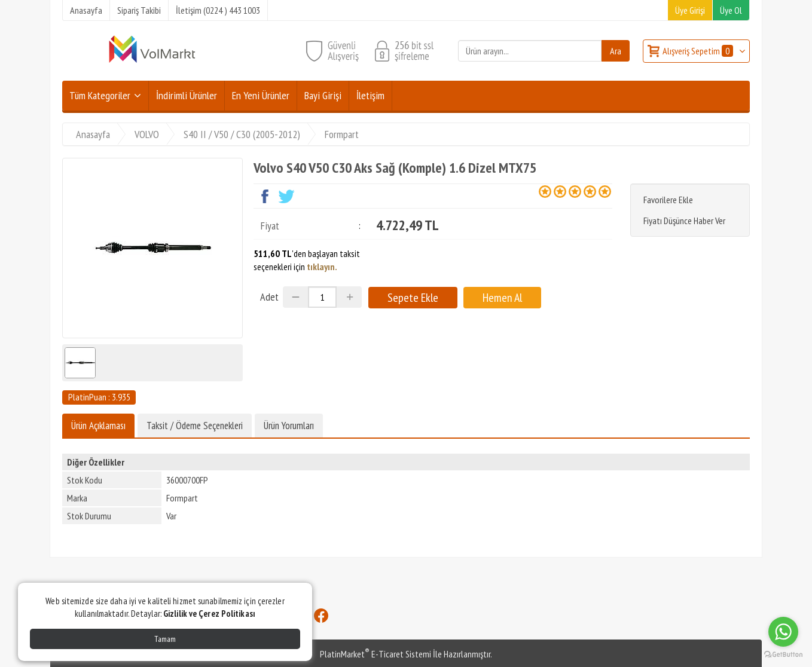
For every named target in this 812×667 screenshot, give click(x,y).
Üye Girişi (690, 10)
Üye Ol (731, 10)
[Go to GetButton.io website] (783, 655)
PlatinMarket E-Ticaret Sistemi (376, 654)
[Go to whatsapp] (783, 632)
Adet (269, 297)
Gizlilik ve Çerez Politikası (209, 614)
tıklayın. (322, 267)
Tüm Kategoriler (100, 95)
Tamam (165, 639)
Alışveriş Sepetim (699, 51)
